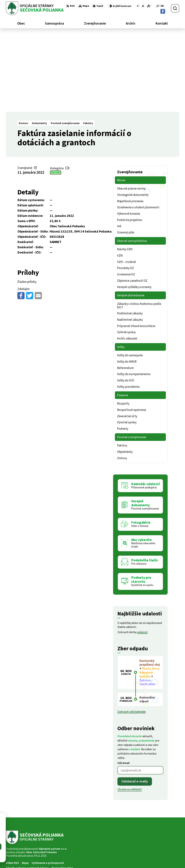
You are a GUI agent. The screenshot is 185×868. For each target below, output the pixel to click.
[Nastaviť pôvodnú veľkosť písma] (143, 6)
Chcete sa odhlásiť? (130, 711)
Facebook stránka (157, 860)
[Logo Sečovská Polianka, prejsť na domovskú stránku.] (35, 8)
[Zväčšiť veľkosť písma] (149, 6)
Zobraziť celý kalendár (132, 634)
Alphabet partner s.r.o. (53, 771)
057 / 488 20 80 (154, 851)
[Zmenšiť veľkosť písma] (138, 6)
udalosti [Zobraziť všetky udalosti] (142, 554)
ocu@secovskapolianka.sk (162, 856)
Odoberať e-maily (135, 703)
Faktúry (56, 95)
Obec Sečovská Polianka (41, 774)
